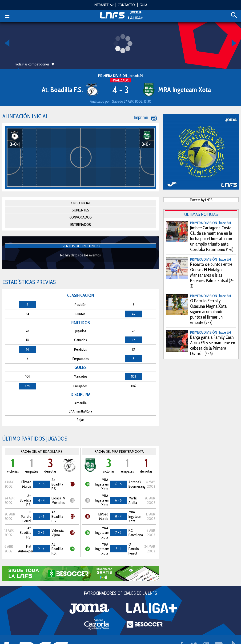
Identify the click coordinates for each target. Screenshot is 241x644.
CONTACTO (126, 5)
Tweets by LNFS (201, 200)
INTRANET (101, 5)
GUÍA (143, 5)
